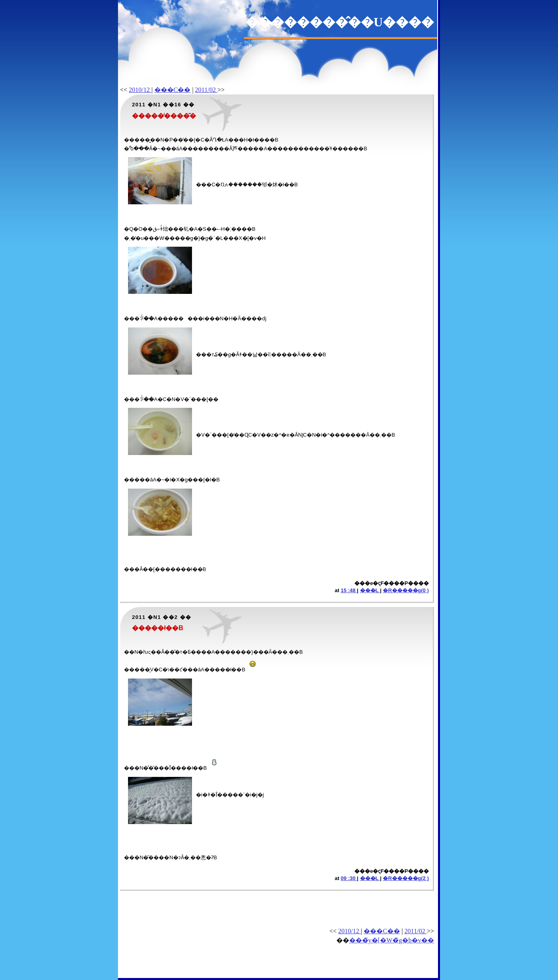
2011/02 (206, 90)
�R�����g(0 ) (406, 590)
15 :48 (349, 590)
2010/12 (140, 90)
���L (370, 590)
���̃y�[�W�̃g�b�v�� (392, 940)
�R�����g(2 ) (406, 878)
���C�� (173, 90)
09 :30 (349, 878)
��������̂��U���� (340, 22)
